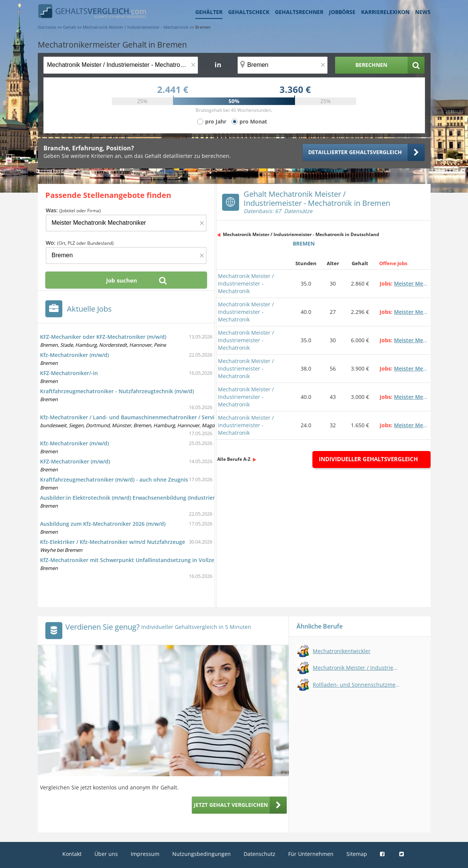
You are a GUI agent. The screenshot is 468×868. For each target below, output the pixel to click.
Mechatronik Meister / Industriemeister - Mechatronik (246, 283)
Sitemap (357, 854)
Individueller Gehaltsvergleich (368, 459)
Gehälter (209, 12)
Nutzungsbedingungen (202, 854)
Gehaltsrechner (299, 12)
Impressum (145, 854)
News (423, 12)
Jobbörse (342, 12)
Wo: (80, 243)
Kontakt (72, 854)
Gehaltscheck (249, 12)
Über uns (106, 854)
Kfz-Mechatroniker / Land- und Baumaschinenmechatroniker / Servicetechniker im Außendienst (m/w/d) (174, 417)
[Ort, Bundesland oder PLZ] (283, 65)
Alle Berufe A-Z (234, 459)
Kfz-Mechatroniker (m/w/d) (74, 355)
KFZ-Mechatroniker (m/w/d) (75, 461)
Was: (73, 210)
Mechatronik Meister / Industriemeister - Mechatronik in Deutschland (301, 234)
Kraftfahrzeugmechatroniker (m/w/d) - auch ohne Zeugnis (114, 480)
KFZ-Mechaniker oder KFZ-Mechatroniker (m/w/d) (103, 337)
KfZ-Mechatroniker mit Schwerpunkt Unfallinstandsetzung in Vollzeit (129, 560)
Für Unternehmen (311, 854)
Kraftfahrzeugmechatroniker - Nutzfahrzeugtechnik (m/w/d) (117, 391)
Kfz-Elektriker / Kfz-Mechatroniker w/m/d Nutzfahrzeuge (113, 542)
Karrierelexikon (385, 12)
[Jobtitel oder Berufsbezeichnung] (121, 65)
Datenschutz (259, 854)
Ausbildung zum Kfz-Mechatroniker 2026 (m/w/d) (103, 524)
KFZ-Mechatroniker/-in (69, 373)
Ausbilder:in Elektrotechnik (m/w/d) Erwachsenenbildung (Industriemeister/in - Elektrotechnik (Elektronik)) (177, 498)
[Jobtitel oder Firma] (126, 223)
